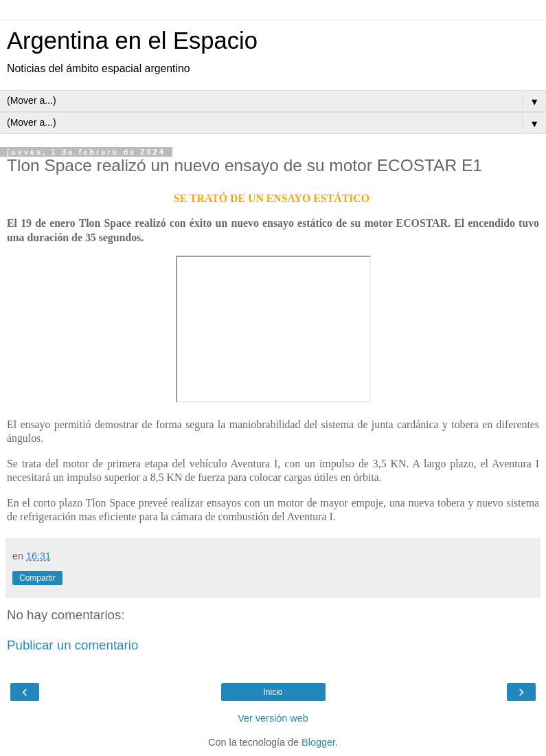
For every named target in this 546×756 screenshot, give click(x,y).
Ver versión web (273, 718)
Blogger (318, 742)
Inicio (273, 692)
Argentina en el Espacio (132, 41)
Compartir (37, 578)
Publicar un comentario (72, 645)
